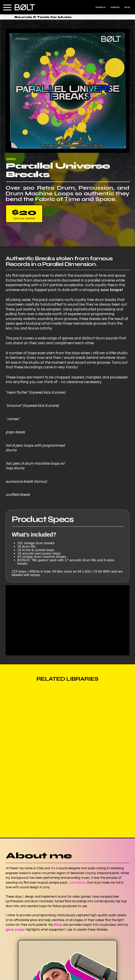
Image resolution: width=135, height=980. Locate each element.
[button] (7, 7)
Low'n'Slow (77, 883)
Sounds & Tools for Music (43, 17)
